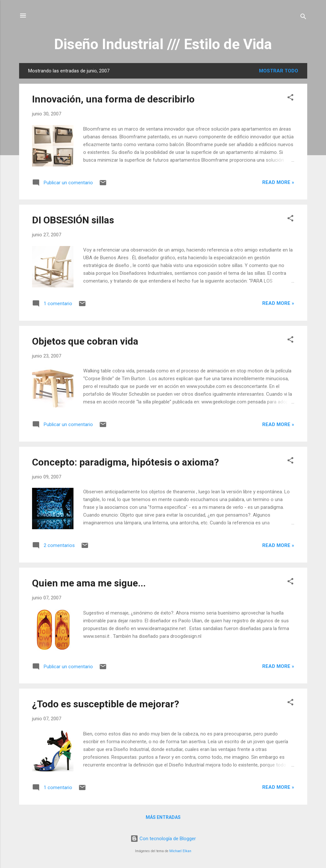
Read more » (278, 182)
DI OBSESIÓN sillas (73, 220)
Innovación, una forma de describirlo (113, 99)
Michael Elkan (180, 851)
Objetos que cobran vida (85, 341)
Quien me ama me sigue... (89, 583)
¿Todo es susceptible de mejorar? (106, 704)
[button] (290, 98)
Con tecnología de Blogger (163, 839)
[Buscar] (303, 18)
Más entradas (163, 817)
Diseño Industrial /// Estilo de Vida (163, 44)
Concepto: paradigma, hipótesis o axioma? (125, 462)
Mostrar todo (279, 71)
